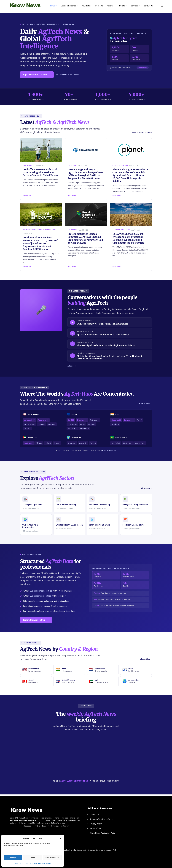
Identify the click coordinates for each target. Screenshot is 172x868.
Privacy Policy (28, 863)
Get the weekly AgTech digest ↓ (68, 74)
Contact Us (148, 6)
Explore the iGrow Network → (36, 620)
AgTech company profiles (41, 591)
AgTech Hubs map (109, 450)
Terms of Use (95, 828)
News (53, 6)
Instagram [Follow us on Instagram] (65, 826)
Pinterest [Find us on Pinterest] (55, 826)
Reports (110, 6)
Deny (33, 858)
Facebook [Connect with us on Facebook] (28, 826)
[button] (60, 838)
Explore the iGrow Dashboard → (37, 75)
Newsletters (87, 6)
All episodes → (74, 366)
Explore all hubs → (144, 404)
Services (134, 6)
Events (122, 6)
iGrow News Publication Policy (103, 833)
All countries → (146, 659)
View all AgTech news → (142, 132)
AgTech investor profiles (41, 596)
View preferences (52, 858)
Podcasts (99, 6)
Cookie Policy (18, 863)
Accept (13, 858)
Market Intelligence (68, 6)
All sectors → (147, 488)
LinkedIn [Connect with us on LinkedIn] (46, 826)
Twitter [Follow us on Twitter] (37, 826)
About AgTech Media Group (43, 863)
